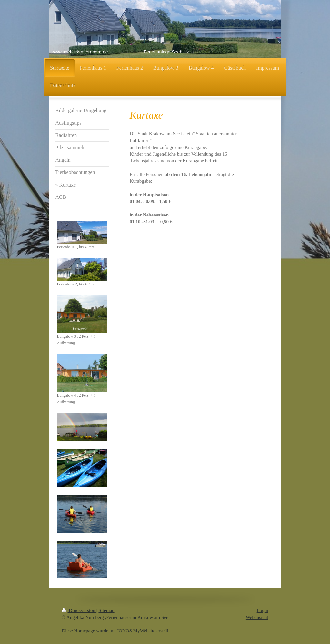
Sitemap (106, 610)
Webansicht (257, 617)
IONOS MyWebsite (136, 631)
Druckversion (79, 610)
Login (263, 610)
